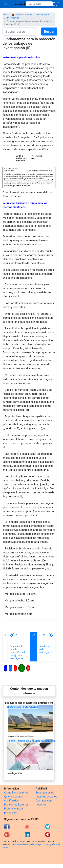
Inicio (6, 15)
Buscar (49, 32)
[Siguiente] (46, 647)
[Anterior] (19, 647)
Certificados (11, 801)
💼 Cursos (17, 15)
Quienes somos (14, 797)
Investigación (42, 15)
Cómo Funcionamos (16, 793)
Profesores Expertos (16, 805)
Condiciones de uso (20, 844)
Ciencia (29, 15)
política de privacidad (39, 844)
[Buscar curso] (39, 4)
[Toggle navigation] (6, 4)
